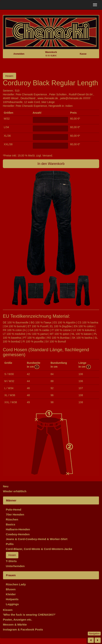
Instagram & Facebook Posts (23, 629)
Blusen (11, 589)
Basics (11, 524)
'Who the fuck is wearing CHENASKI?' (29, 615)
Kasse (83, 54)
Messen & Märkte (15, 624)
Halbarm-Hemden (18, 529)
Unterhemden (15, 566)
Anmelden (19, 54)
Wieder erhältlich (15, 491)
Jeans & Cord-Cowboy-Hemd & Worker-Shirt (37, 539)
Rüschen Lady (16, 584)
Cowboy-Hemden (18, 534)
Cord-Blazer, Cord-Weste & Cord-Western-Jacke (39, 549)
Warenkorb (51, 54)
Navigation (94, 634)
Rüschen (12, 519)
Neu (6, 486)
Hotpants (12, 599)
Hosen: (9, 76)
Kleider (11, 594)
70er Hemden (15, 514)
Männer (11, 500)
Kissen (8, 610)
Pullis (10, 544)
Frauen (11, 575)
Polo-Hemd (14, 510)
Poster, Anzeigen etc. (17, 620)
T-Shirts (11, 561)
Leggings (12, 604)
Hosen (12, 555)
